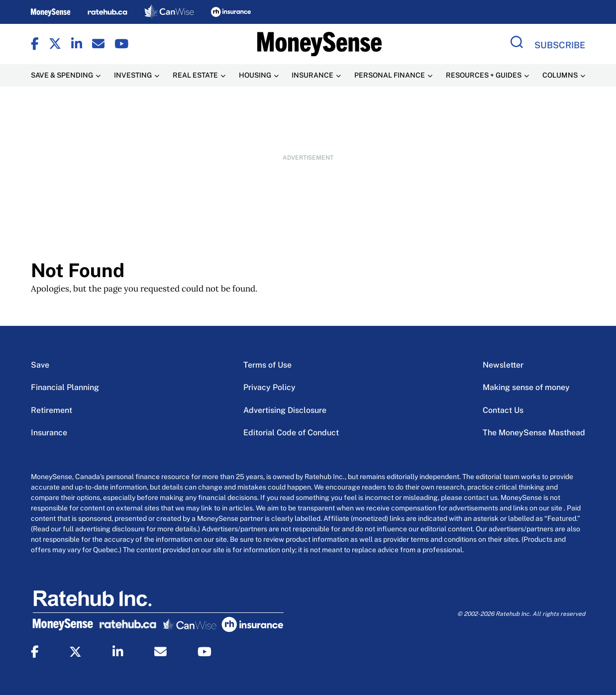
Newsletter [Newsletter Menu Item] (503, 365)
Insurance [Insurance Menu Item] (312, 75)
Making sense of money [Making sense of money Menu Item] (526, 387)
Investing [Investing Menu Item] (133, 75)
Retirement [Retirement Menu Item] (51, 410)
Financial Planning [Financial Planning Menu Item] (65, 387)
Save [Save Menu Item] (40, 365)
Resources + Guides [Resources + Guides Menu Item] (484, 75)
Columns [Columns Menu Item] (560, 75)
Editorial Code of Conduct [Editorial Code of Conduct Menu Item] (291, 433)
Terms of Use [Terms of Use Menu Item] (267, 365)
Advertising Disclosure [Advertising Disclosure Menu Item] (285, 410)
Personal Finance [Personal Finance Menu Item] (390, 75)
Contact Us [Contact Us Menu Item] (503, 410)
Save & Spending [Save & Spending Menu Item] (62, 75)
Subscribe (560, 45)
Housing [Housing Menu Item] (255, 75)
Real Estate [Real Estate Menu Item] (195, 75)
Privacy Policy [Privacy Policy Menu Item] (269, 387)
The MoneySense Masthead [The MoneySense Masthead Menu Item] (534, 433)
